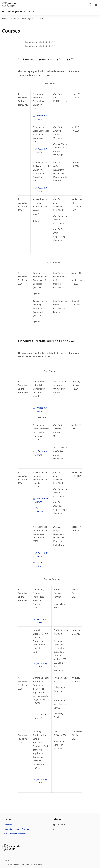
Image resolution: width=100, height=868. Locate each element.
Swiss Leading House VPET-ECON (18, 12)
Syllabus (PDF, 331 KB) (42, 190)
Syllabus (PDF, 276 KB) (42, 118)
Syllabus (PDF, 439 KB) (41, 781)
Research (8, 825)
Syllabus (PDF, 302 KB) (41, 716)
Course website (39, 510)
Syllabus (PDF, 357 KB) (42, 453)
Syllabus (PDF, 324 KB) (42, 555)
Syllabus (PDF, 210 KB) (41, 621)
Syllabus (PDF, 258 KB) (42, 410)
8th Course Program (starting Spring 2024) (37, 46)
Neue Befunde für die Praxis (16, 834)
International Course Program (22, 19)
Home (4, 19)
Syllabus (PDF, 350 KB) (42, 151)
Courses (40, 19)
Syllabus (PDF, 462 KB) (42, 500)
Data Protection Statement (32, 865)
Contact (17, 865)
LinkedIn (59, 825)
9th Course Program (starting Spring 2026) (37, 42)
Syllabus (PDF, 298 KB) (41, 665)
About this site (7, 865)
